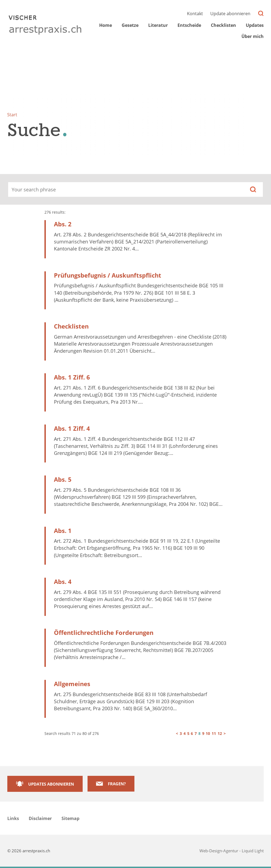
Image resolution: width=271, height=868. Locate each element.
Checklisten (71, 326)
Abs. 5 (63, 479)
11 (214, 733)
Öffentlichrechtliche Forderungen (104, 633)
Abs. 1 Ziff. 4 (72, 428)
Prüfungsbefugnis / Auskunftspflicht (108, 275)
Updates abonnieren (51, 784)
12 (220, 733)
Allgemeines (72, 684)
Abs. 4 (63, 582)
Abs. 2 (63, 224)
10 (208, 733)
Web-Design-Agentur (219, 851)
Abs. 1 (63, 531)
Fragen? (117, 784)
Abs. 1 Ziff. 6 (72, 377)
